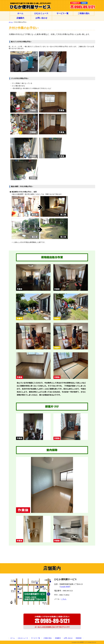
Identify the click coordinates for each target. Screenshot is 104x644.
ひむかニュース (41, 13)
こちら (64, 599)
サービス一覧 (63, 13)
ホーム (20, 13)
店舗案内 (20, 18)
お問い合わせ (41, 18)
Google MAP (65, 587)
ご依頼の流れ (84, 13)
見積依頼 (79, 638)
